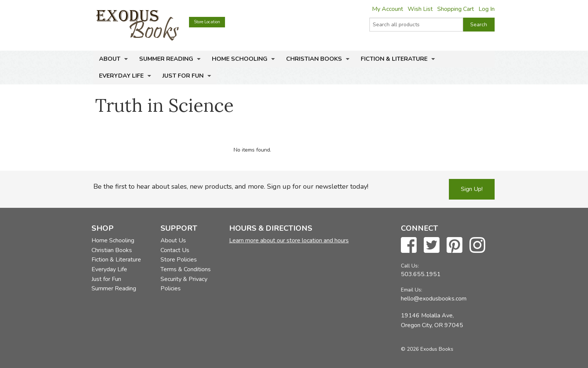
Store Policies (179, 260)
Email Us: (412, 290)
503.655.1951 (421, 274)
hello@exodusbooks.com (434, 299)
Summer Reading (166, 59)
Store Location (207, 22)
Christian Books (314, 59)
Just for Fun (183, 76)
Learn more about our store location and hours (289, 240)
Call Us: (410, 266)
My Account (388, 9)
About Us (173, 240)
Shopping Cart (456, 9)
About (110, 59)
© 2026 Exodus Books (427, 349)
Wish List (420, 9)
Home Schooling (240, 59)
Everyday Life (121, 76)
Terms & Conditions (186, 269)
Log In (487, 9)
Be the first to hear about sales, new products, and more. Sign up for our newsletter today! (231, 186)
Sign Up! (472, 189)
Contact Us (175, 250)
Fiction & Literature (394, 59)
